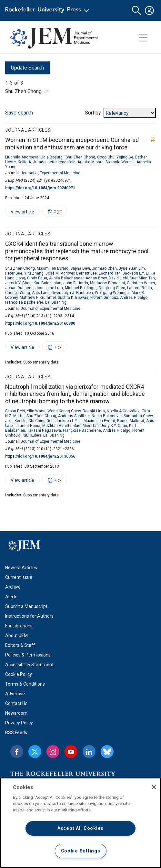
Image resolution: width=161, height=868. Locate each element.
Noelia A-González (123, 411)
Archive (13, 587)
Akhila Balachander (66, 278)
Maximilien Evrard (53, 268)
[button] (136, 11)
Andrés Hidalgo (134, 298)
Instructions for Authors (29, 616)
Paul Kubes (31, 435)
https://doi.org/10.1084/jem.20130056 (40, 456)
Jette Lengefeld (61, 162)
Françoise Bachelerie (24, 302)
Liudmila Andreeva (22, 157)
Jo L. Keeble (16, 421)
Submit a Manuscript (26, 606)
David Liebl (118, 278)
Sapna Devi (80, 268)
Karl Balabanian (47, 283)
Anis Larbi (41, 293)
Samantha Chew (138, 416)
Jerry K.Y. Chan (18, 283)
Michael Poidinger (81, 288)
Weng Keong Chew (64, 411)
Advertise (15, 694)
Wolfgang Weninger (112, 293)
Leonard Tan (110, 273)
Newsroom (16, 713)
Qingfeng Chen (112, 288)
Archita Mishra (91, 162)
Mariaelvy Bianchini (107, 283)
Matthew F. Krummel (38, 298)
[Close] (154, 787)
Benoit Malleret (131, 421)
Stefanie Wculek (120, 162)
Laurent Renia (28, 426)
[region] (80, 823)
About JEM (16, 635)
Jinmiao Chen (104, 268)
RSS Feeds (16, 732)
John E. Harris (76, 283)
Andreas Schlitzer (74, 416)
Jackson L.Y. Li (136, 273)
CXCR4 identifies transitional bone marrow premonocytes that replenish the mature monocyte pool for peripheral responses (77, 251)
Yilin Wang (36, 411)
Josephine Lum (49, 288)
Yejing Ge (125, 157)
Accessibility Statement (29, 665)
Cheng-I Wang (18, 293)
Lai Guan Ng (56, 302)
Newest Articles (21, 568)
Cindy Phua (37, 278)
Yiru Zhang (34, 273)
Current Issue (19, 577)
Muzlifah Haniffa (57, 426)
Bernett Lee (86, 273)
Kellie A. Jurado (32, 162)
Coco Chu (106, 157)
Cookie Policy (19, 674)
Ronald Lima (94, 411)
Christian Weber (141, 283)
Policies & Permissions (28, 655)
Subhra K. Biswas (73, 298)
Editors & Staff (20, 645)
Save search (19, 113)
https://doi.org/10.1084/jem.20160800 (40, 323)
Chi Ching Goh (41, 421)
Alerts (11, 597)
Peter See (14, 273)
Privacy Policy (19, 723)
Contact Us (16, 703)
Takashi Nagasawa (44, 430)
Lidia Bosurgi (52, 157)
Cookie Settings (81, 851)
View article (20, 213)
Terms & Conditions (25, 684)
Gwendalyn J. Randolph (72, 293)
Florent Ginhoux (104, 298)
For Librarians (19, 626)
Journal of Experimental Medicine (50, 173)
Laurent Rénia (140, 288)
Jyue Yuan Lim (132, 268)
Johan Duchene (19, 288)
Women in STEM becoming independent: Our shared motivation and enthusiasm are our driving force (72, 144)
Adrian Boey (96, 278)
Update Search (25, 69)
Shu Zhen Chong (80, 157)
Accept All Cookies (80, 828)
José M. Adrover (60, 273)
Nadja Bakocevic (107, 416)
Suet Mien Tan (142, 278)
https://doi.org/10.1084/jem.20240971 (40, 188)
